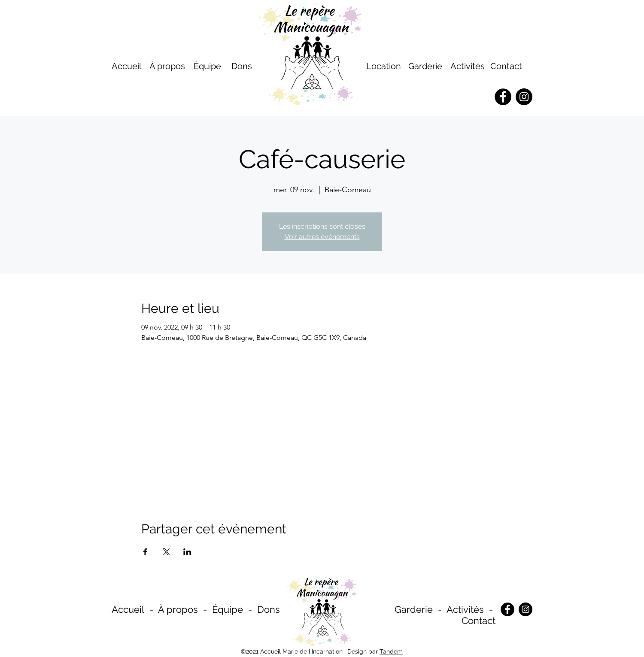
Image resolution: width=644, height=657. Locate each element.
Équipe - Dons (246, 609)
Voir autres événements (322, 237)
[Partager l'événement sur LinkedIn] (187, 552)
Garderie (414, 609)
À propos (178, 609)
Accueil (128, 609)
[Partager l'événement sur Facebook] (145, 552)
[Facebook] (507, 609)
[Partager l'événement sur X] (166, 552)
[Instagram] (526, 609)
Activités (468, 66)
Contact (506, 66)
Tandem (391, 651)
